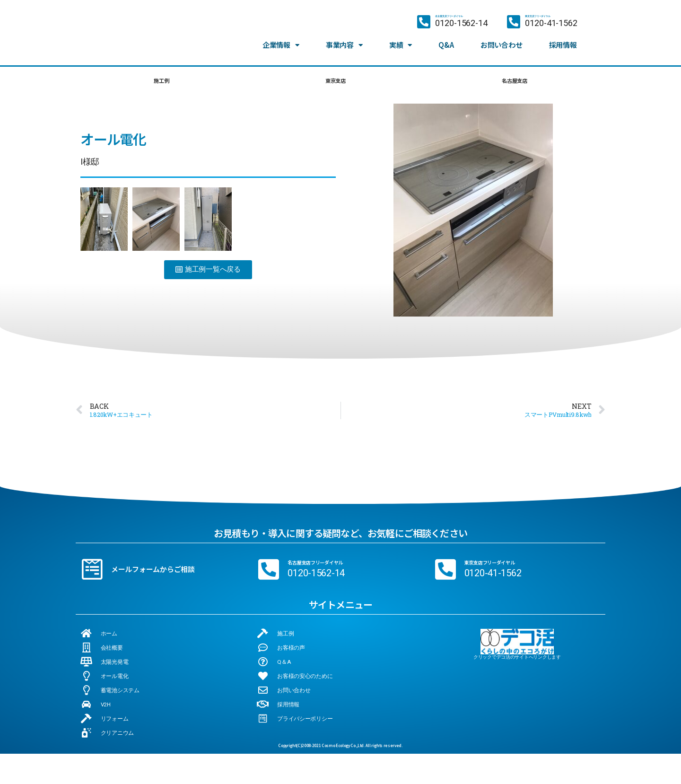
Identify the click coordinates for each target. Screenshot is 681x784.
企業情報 (281, 36)
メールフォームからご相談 (153, 573)
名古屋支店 (514, 82)
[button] (208, 273)
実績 (401, 36)
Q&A (446, 36)
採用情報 (563, 36)
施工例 (160, 82)
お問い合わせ (501, 36)
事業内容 (344, 36)
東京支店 (334, 82)
